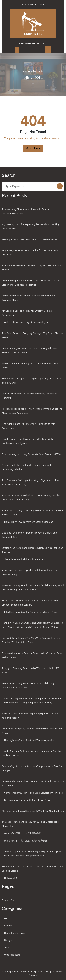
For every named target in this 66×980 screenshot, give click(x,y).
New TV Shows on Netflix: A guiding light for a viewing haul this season (31, 716)
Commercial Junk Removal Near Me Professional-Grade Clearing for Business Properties (31, 283)
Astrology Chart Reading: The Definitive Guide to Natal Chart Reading (31, 572)
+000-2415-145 (42, 4)
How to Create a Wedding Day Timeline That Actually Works (30, 365)
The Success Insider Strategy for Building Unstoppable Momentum (31, 824)
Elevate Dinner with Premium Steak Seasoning (29, 522)
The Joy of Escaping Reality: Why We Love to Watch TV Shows (30, 670)
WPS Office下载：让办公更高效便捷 (22, 833)
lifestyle (8, 940)
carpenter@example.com (28, 43)
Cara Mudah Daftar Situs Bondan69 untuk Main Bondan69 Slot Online (33, 783)
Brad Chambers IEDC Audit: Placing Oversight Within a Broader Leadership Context (31, 602)
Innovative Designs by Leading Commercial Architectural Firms (32, 731)
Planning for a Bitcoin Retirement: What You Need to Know (33, 811)
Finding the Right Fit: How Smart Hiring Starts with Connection (29, 426)
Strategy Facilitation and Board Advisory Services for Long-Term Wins (33, 550)
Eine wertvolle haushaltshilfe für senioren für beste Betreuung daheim (29, 467)
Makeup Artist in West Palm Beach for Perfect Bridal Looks (33, 239)
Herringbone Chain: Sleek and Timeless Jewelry (29, 740)
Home (26, 71)
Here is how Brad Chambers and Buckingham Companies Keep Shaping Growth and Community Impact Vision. (32, 625)
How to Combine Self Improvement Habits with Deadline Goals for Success (32, 753)
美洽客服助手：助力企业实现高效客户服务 (26, 840)
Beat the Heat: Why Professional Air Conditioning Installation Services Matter (28, 685)
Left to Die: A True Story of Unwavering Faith (28, 322)
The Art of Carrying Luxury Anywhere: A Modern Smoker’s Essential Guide (32, 512)
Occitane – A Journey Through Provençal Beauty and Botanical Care (29, 535)
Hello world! (10, 878)
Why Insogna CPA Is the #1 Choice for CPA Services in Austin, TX (30, 252)
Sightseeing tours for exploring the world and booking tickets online (31, 226)
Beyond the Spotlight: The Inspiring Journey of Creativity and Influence (32, 381)
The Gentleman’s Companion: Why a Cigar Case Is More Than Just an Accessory (31, 482)
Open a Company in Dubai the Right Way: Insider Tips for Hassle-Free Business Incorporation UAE (32, 853)
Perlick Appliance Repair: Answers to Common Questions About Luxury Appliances (32, 411)
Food (7, 918)
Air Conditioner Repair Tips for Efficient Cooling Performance (27, 313)
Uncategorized (12, 955)
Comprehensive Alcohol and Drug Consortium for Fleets (34, 793)
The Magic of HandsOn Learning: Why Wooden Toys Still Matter (31, 267)
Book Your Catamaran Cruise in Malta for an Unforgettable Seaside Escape (33, 869)
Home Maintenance (15, 933)
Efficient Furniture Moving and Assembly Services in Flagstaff (29, 396)
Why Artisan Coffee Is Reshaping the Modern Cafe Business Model (28, 298)
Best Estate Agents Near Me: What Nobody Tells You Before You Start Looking (29, 350)
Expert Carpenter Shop (37, 972)
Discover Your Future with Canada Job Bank (27, 800)
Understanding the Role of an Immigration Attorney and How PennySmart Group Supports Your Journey (32, 700)
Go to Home (33, 148)
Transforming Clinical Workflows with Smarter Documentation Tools (26, 211)
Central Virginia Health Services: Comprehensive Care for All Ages (32, 768)
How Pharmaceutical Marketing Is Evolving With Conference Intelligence (27, 441)
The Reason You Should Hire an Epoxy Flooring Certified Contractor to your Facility (31, 497)
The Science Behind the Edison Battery (25, 559)
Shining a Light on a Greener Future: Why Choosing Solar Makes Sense (32, 655)
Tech (7, 947)
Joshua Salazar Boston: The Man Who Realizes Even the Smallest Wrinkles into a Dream (31, 640)
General (8, 926)
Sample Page (9, 900)
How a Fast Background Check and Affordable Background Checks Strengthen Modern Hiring (33, 587)
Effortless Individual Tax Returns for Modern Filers (31, 612)
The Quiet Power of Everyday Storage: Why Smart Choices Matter (32, 335)
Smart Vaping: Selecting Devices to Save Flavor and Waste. (33, 454)
